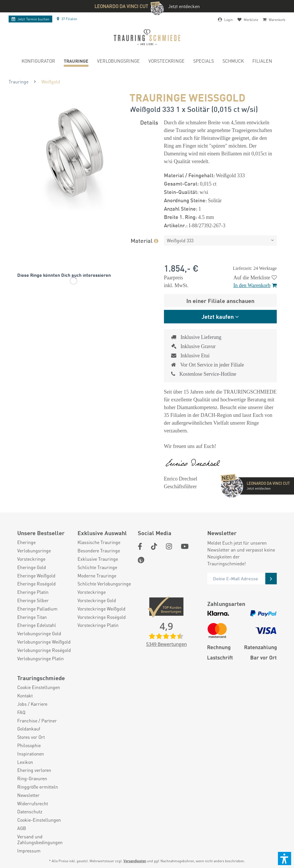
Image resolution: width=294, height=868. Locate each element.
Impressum (29, 851)
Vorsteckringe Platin (98, 625)
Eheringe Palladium (37, 609)
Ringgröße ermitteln (38, 787)
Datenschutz (30, 812)
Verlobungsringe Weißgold (44, 642)
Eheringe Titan (32, 617)
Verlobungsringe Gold (39, 634)
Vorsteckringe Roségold (102, 617)
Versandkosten (135, 861)
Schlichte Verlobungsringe (104, 584)
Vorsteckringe (31, 559)
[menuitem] (38, 62)
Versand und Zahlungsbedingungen (40, 840)
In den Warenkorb (255, 285)
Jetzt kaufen (218, 316)
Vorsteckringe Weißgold (101, 609)
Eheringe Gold (32, 567)
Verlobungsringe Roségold (44, 650)
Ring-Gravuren (32, 779)
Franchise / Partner (37, 721)
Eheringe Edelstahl (37, 625)
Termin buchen (30, 19)
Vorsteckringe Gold (97, 600)
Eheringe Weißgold (36, 576)
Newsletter (28, 795)
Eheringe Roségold (36, 584)
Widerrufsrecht (33, 804)
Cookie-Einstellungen (39, 820)
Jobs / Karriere (32, 704)
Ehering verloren (34, 770)
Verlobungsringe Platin (40, 659)
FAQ (21, 712)
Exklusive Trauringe (98, 559)
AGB (22, 828)
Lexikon (25, 762)
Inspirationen (31, 754)
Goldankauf (29, 729)
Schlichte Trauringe (97, 567)
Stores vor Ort (31, 737)
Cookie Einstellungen (39, 687)
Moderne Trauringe (97, 576)
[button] (285, 859)
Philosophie (29, 745)
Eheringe (26, 542)
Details (149, 122)
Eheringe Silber (33, 600)
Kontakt (25, 696)
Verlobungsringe (34, 551)
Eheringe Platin (33, 592)
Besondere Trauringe (99, 551)
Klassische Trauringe (99, 542)
